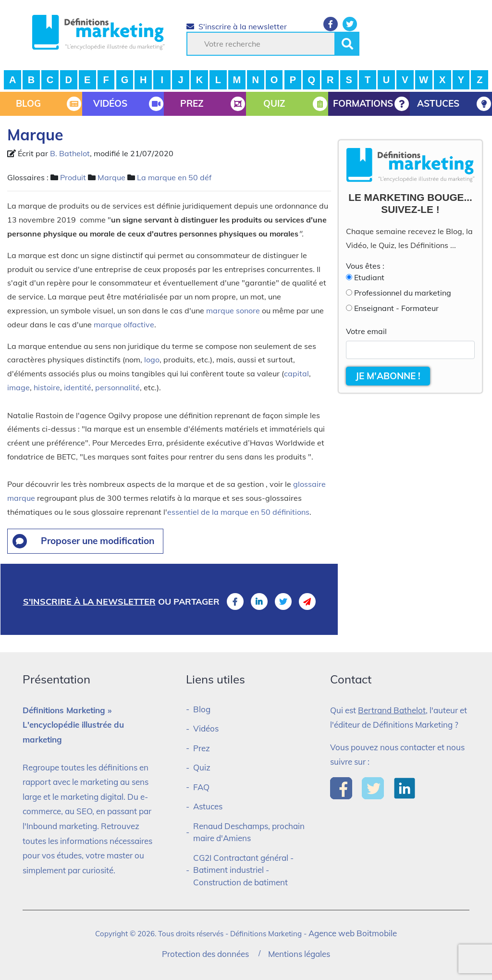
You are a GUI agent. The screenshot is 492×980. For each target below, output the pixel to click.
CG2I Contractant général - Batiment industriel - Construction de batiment (243, 870)
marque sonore (232, 310)
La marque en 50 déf (174, 177)
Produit (73, 177)
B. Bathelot (70, 153)
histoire (47, 387)
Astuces (208, 806)
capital (296, 373)
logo (152, 360)
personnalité (117, 387)
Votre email (366, 331)
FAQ (201, 787)
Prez (202, 748)
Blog (202, 709)
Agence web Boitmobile (353, 933)
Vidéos (206, 728)
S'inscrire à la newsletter (237, 26)
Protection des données (205, 954)
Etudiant (369, 277)
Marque (111, 177)
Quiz (202, 767)
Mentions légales (299, 954)
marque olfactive (124, 324)
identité (78, 387)
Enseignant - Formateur (396, 308)
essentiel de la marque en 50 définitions (238, 512)
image (18, 387)
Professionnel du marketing (403, 293)
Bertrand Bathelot (392, 710)
